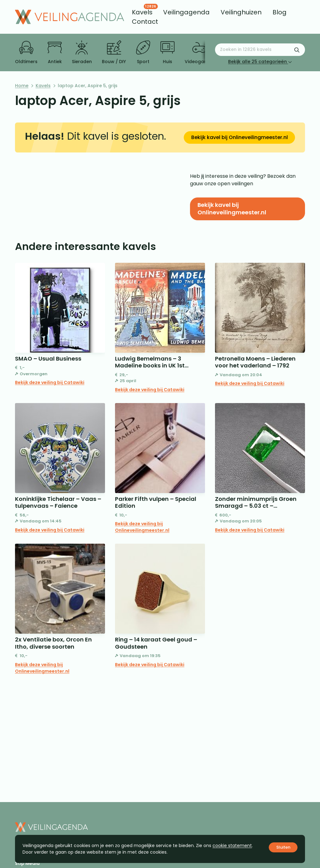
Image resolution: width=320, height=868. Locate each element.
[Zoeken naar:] (260, 50)
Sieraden (82, 52)
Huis (167, 52)
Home (22, 86)
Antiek (55, 52)
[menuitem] (142, 12)
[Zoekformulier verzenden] (297, 50)
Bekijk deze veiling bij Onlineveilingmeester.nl (142, 527)
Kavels (43, 86)
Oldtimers (26, 52)
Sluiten (283, 847)
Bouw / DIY (114, 52)
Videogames (199, 52)
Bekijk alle (260, 62)
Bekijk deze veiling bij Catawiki (50, 382)
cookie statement (232, 846)
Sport (143, 52)
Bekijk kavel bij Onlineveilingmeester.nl (240, 137)
